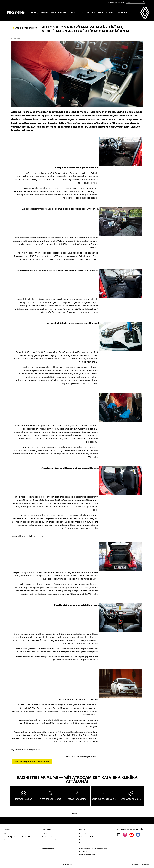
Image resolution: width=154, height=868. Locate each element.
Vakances (83, 843)
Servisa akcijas (11, 840)
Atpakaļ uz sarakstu (26, 28)
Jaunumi (110, 12)
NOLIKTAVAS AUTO (60, 12)
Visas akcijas (10, 834)
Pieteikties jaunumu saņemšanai (32, 761)
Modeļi (35, 12)
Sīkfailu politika (86, 840)
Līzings (45, 846)
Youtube (132, 835)
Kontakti (83, 834)
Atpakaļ (76, 813)
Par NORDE (84, 852)
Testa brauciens (86, 846)
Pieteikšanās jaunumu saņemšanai (93, 849)
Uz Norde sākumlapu (115, 2)
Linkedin (119, 835)
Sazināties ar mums (87, 855)
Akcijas (45, 12)
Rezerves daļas (48, 843)
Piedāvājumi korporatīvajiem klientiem (20, 837)
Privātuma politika (87, 837)
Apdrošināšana (48, 849)
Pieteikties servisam (50, 834)
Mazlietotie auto (80, 12)
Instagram (125, 835)
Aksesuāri (122, 12)
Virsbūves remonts (49, 840)
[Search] (144, 2)
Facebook (138, 835)
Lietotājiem (97, 12)
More (132, 13)
